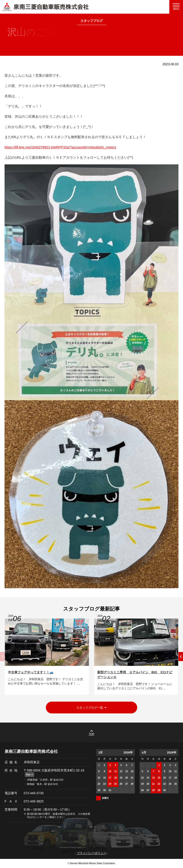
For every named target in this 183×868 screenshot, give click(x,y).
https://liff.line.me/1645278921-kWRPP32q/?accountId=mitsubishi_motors (60, 149)
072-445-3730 (34, 793)
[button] (181, 658)
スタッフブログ (92, 21)
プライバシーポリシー (92, 853)
